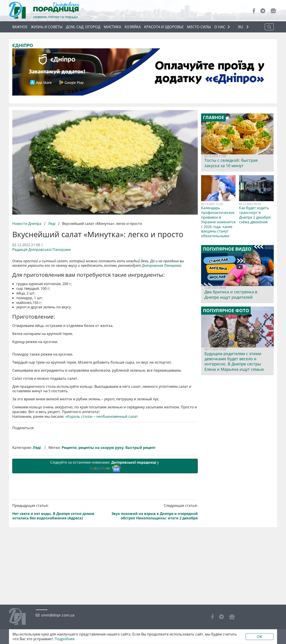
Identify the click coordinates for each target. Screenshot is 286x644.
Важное (20, 27)
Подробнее (65, 639)
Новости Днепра (27, 224)
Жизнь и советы (47, 27)
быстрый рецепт (140, 448)
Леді (52, 224)
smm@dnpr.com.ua (58, 615)
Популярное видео (227, 249)
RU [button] (241, 27)
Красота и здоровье (164, 27)
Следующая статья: (152, 512)
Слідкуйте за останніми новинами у (105, 466)
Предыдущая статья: (58, 512)
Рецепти (69, 448)
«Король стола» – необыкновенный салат (102, 417)
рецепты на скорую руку (101, 448)
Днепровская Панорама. (162, 265)
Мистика (112, 27)
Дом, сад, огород (83, 27)
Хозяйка (133, 27)
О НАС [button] (220, 27)
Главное (213, 117)
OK (260, 637)
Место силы (199, 27)
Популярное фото (226, 311)
